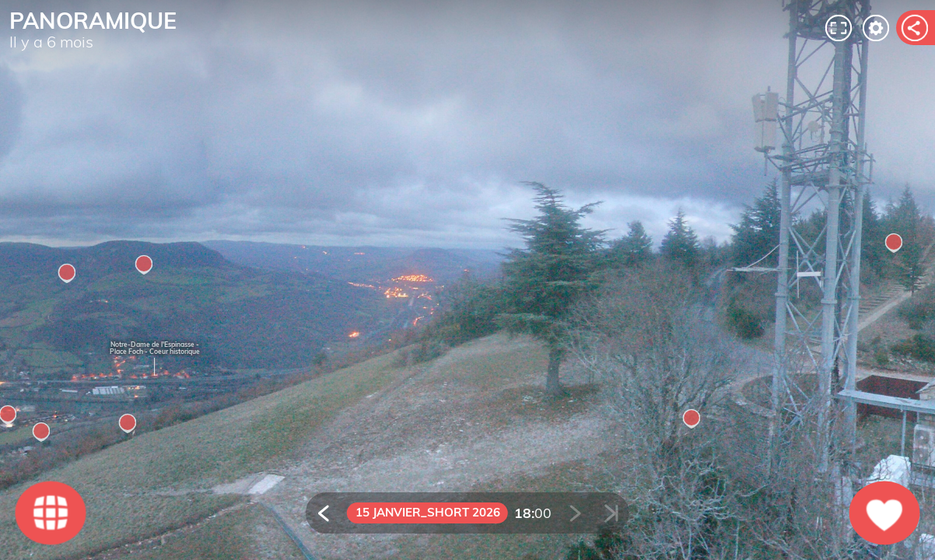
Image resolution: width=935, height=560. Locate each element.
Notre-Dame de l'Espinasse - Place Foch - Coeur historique (155, 348)
